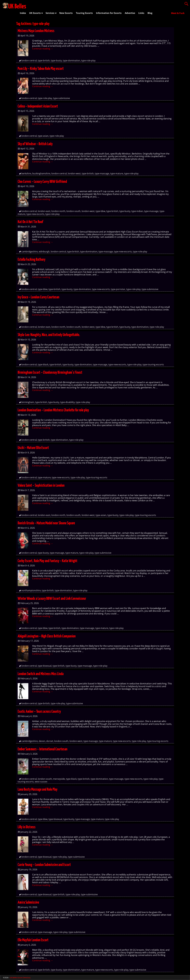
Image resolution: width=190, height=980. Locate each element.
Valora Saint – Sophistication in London (41, 486)
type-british (44, 61)
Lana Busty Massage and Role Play (38, 790)
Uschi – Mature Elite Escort (33, 448)
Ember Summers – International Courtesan (43, 749)
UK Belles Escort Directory (20, 978)
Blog (150, 13)
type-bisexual (45, 666)
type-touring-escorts (153, 365)
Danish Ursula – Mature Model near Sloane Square (46, 523)
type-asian (43, 136)
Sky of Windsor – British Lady (35, 144)
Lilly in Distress (27, 827)
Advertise (130, 13)
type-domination (72, 61)
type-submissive (62, 98)
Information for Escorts (109, 13)
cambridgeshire (30, 252)
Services (52, 13)
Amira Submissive (28, 902)
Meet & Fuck (178, 13)
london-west (74, 173)
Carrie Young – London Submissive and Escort (44, 865)
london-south (73, 211)
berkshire (26, 173)
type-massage (102, 173)
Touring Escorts (84, 13)
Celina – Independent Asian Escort (38, 106)
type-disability (67, 402)
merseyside (59, 779)
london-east (44, 211)
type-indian (137, 211)
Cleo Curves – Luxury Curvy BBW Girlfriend (42, 182)
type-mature (117, 173)
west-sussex (41, 782)
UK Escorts (37, 13)
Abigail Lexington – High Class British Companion (47, 636)
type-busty (56, 61)
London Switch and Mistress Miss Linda (41, 674)
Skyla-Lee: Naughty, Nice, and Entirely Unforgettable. (49, 335)
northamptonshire (31, 590)
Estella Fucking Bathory (32, 260)
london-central (29, 61)
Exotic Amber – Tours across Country (39, 712)
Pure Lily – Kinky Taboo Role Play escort (41, 69)
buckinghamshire (41, 173)
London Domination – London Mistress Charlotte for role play (53, 410)
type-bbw (100, 211)
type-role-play (88, 61)
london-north (58, 211)
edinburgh (44, 252)
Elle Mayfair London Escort (33, 940)
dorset (50, 741)
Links (141, 13)
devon (42, 741)
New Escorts (66, 13)
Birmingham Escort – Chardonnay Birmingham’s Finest (50, 373)
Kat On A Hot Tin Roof (30, 222)
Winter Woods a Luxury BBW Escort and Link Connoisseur (52, 599)
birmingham (28, 402)
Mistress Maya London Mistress (36, 31)
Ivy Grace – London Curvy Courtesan (38, 297)
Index (23, 13)
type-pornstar (118, 289)
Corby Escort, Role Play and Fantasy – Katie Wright (48, 561)
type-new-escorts (35, 214)
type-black (43, 365)
